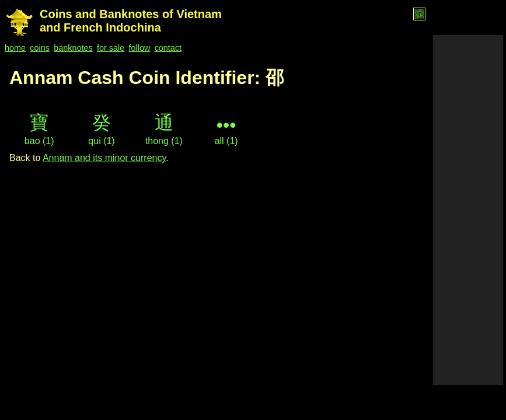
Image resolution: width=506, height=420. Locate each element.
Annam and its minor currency (104, 158)
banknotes (73, 48)
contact (168, 48)
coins (40, 48)
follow (140, 48)
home (15, 48)
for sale (111, 48)
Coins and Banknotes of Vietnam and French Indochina (131, 21)
